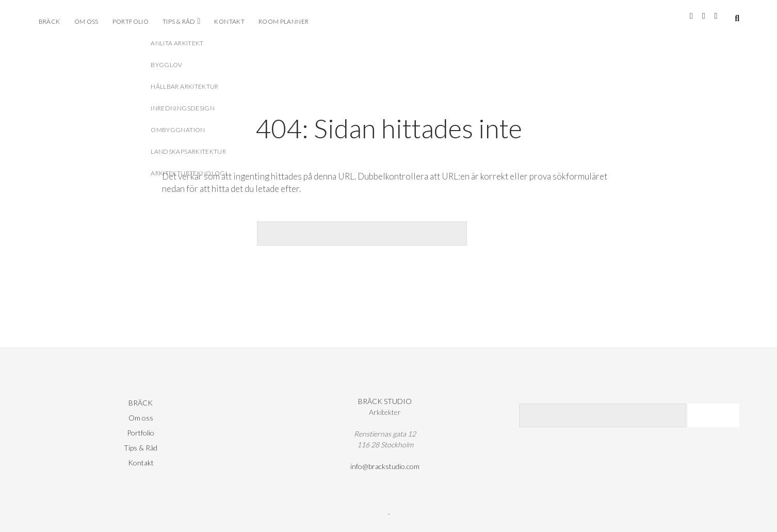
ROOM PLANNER (284, 21)
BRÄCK (50, 21)
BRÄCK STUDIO (385, 401)
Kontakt (229, 21)
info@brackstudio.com (385, 466)
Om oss (86, 21)
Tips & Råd (179, 21)
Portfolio (131, 21)
